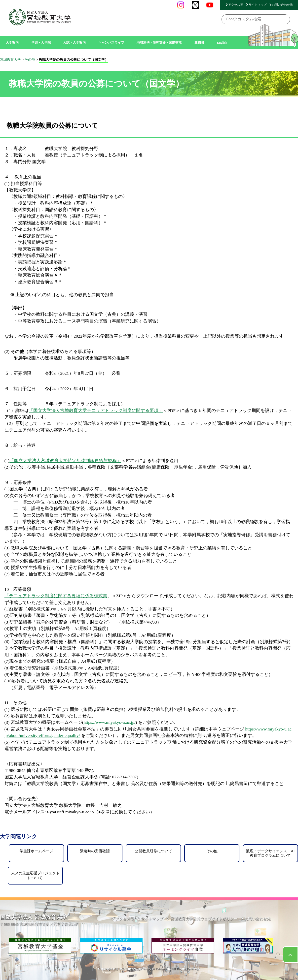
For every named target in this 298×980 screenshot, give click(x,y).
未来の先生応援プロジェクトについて (35, 875)
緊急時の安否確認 (95, 851)
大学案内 (12, 43)
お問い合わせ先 (282, 5)
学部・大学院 (41, 43)
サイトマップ (258, 5)
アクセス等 (236, 5)
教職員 (199, 43)
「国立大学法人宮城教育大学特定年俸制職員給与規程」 (65, 461)
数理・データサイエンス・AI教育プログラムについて (270, 853)
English (222, 43)
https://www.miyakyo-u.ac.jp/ (109, 722)
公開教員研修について (153, 851)
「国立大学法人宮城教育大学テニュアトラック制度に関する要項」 (96, 411)
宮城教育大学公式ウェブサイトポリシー (204, 919)
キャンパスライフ (111, 43)
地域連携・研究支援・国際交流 (159, 43)
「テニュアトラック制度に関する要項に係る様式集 (56, 596)
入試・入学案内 (74, 43)
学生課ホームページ (36, 851)
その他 (212, 851)
